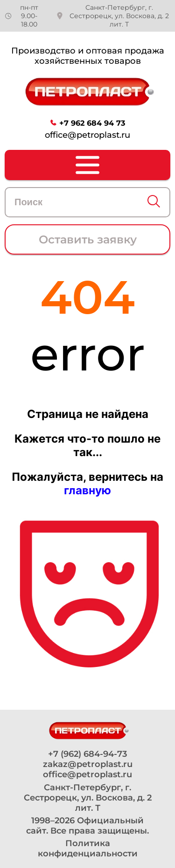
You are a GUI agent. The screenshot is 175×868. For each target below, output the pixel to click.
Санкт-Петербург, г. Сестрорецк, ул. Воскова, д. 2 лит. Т (119, 16)
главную (87, 490)
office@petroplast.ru (87, 135)
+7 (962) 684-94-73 (87, 754)
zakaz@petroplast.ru (88, 764)
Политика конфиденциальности (88, 848)
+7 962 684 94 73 (92, 123)
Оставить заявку (88, 239)
